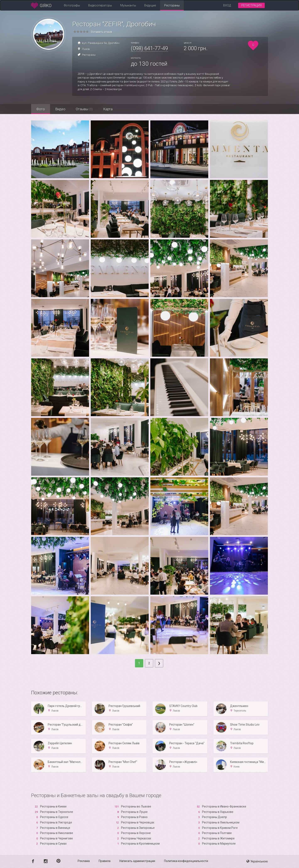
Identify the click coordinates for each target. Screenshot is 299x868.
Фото (41, 109)
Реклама (84, 861)
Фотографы (72, 5)
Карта (108, 109)
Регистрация (251, 5)
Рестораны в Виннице (55, 828)
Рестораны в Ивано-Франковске (224, 806)
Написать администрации (137, 861)
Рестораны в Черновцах (138, 822)
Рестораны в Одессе (54, 817)
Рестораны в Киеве (53, 806)
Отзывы (84, 109)
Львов (86, 49)
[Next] (159, 663)
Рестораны (172, 5)
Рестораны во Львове (136, 806)
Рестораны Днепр (214, 817)
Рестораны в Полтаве (217, 833)
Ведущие (150, 5)
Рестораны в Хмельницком (221, 822)
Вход (227, 5)
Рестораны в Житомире (218, 838)
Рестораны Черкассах (136, 838)
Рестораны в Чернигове (56, 838)
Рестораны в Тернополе (57, 812)
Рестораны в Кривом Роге (220, 828)
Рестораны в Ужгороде (56, 822)
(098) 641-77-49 (149, 48)
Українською (257, 861)
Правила (105, 861)
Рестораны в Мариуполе (219, 844)
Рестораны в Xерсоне (136, 833)
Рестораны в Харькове (218, 812)
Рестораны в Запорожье (138, 828)
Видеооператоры (100, 5)
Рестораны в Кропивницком (140, 844)
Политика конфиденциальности (186, 861)
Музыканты (128, 5)
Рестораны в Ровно (134, 817)
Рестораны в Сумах (53, 844)
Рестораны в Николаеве (57, 833)
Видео (60, 109)
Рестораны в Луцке (134, 812)
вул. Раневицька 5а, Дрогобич (101, 43)
